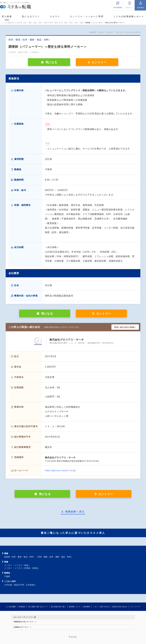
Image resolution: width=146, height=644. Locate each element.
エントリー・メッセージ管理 (87, 16)
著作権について (75, 607)
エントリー (99, 62)
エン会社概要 (11, 607)
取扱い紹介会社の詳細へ (125, 327)
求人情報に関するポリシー (38, 607)
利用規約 (22, 607)
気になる (47, 314)
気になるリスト (31, 16)
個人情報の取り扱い (58, 607)
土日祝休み (31, 585)
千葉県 (7, 576)
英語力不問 (19, 585)
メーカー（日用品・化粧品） (27, 568)
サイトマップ (135, 607)
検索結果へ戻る (75, 512)
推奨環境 (87, 607)
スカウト (55, 16)
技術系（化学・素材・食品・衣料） (20, 557)
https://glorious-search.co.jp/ (60, 470)
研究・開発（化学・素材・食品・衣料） (55, 557)
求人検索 (7, 16)
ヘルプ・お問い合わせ (101, 607)
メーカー (8, 565)
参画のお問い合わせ (120, 607)
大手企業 (8, 585)
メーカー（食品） (22, 565)
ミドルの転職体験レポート (129, 16)
